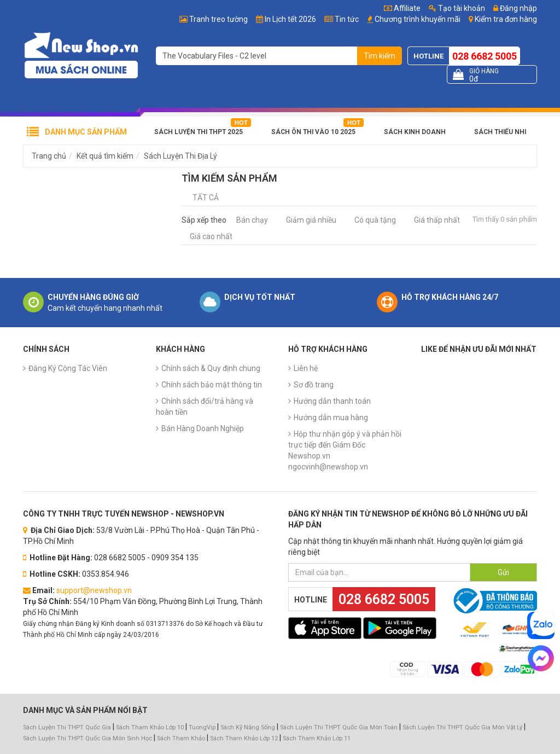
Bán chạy (252, 220)
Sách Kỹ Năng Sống (248, 727)
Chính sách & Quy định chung (211, 368)
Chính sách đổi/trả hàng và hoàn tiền (205, 407)
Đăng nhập (515, 8)
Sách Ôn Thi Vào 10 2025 (313, 132)
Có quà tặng (375, 220)
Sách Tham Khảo (181, 738)
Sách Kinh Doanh (415, 132)
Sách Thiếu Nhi (500, 132)
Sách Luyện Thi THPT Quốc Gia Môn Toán (339, 727)
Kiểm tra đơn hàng (506, 19)
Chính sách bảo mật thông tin (212, 385)
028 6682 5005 (485, 56)
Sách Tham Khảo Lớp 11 (317, 738)
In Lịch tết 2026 (290, 19)
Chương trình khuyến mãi (418, 19)
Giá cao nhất (211, 236)
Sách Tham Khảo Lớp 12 (245, 738)
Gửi (503, 572)
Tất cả (206, 198)
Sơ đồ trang (314, 385)
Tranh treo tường (218, 19)
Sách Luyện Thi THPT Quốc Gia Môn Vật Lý (462, 727)
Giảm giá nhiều (311, 220)
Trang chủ (49, 156)
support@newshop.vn (94, 590)
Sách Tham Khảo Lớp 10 (150, 727)
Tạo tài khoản (457, 8)
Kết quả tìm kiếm (105, 156)
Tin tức (347, 19)
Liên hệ (306, 368)
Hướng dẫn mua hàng (331, 417)
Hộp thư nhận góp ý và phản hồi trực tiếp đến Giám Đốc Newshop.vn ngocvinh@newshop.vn (345, 450)
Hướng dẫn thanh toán (332, 401)
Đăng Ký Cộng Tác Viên (68, 368)
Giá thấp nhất (437, 220)
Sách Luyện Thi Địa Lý (180, 156)
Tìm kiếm (380, 56)
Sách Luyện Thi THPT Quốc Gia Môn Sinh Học (87, 738)
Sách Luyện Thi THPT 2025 (199, 132)
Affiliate (402, 8)
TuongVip (202, 727)
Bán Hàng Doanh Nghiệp (203, 428)
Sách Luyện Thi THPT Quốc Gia (67, 727)
